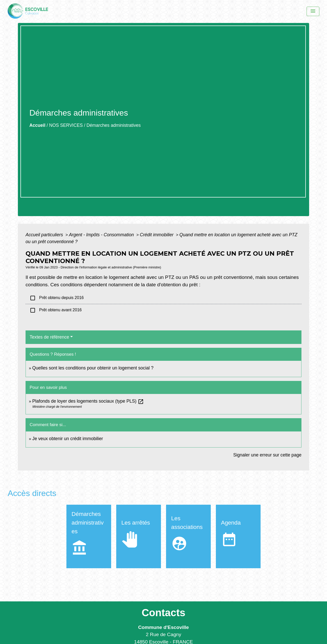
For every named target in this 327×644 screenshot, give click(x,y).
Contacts (163, 613)
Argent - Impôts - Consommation (102, 235)
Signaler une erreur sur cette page (267, 455)
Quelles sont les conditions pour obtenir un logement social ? (93, 368)
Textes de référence (49, 337)
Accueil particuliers (45, 235)
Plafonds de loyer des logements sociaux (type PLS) (88, 401)
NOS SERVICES (66, 125)
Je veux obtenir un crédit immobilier (68, 439)
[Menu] (313, 11)
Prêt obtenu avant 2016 (56, 310)
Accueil (37, 125)
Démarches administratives (114, 125)
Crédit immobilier (157, 235)
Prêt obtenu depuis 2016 (57, 298)
